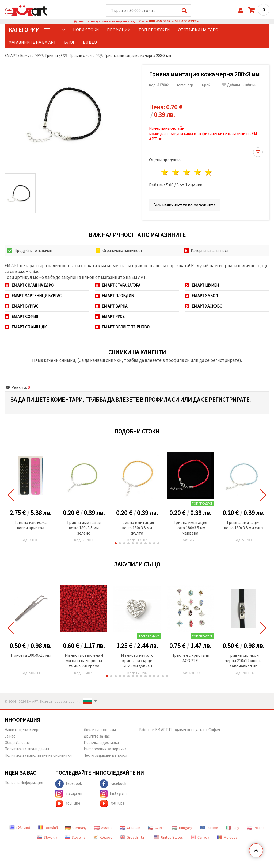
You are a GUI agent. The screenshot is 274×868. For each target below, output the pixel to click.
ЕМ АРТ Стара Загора (117, 285)
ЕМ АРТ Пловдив (114, 296)
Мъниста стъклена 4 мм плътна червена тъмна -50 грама (84, 660)
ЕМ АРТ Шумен (202, 285)
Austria (103, 828)
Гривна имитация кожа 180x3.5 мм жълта (137, 528)
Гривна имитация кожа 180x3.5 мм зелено (84, 528)
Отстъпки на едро (198, 30)
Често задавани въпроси (105, 755)
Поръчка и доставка (101, 742)
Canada (200, 837)
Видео (90, 42)
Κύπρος (102, 837)
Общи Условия (17, 742)
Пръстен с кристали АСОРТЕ (190, 658)
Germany (76, 828)
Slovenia (75, 837)
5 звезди (209, 172)
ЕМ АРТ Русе (110, 316)
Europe (209, 828)
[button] (116, 543)
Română (48, 828)
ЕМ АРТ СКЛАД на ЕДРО (29, 285)
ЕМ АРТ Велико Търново (122, 327)
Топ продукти (154, 30)
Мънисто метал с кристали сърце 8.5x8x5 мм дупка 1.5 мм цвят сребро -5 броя (137, 661)
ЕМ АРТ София (21, 316)
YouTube (68, 804)
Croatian (130, 828)
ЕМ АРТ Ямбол (201, 296)
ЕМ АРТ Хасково (203, 306)
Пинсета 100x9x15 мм (31, 655)
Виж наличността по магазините (184, 205)
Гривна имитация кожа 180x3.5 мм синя (244, 525)
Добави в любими (239, 85)
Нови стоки (86, 30)
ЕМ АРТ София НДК (26, 327)
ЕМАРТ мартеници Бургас (33, 296)
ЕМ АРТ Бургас (22, 306)
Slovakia (47, 837)
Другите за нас (97, 736)
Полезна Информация (24, 783)
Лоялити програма (100, 730)
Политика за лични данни (27, 749)
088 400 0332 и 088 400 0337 (173, 21)
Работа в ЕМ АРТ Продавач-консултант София (180, 730)
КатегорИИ (29, 30)
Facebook (68, 784)
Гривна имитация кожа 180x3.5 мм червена (190, 528)
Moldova (227, 837)
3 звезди (187, 172)
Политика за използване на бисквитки (38, 755)
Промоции (119, 30)
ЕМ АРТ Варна (111, 306)
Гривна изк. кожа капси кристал (31, 525)
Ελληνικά (20, 828)
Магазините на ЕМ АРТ (32, 42)
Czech (156, 828)
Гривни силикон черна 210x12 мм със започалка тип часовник (244, 661)
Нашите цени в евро (22, 730)
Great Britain (133, 837)
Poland (256, 828)
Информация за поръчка (105, 749)
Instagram (69, 794)
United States (169, 837)
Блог (70, 42)
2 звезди (176, 172)
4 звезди (198, 172)
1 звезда (165, 172)
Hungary (182, 828)
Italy (232, 828)
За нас (10, 736)
